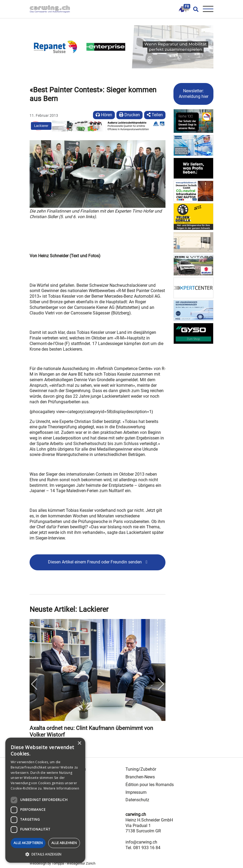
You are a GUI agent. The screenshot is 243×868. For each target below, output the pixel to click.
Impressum (136, 792)
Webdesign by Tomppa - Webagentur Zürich (62, 863)
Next (161, 684)
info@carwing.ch (141, 842)
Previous (34, 684)
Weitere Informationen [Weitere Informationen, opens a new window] (61, 788)
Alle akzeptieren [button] (28, 843)
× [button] (79, 743)
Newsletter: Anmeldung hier (194, 94)
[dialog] (45, 800)
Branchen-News (140, 777)
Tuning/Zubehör (141, 769)
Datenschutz (137, 800)
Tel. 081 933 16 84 (143, 848)
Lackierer (41, 126)
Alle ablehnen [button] (64, 843)
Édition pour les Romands (150, 785)
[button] (45, 854)
